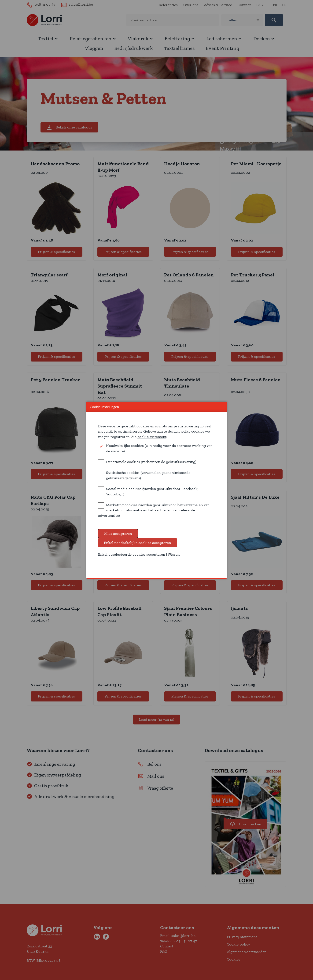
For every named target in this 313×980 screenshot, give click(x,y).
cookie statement (152, 441)
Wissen (174, 559)
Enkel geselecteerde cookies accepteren (132, 559)
